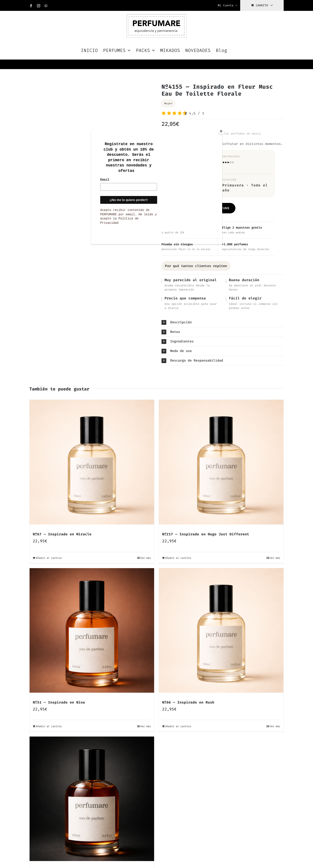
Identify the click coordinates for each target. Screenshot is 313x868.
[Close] (221, 131)
